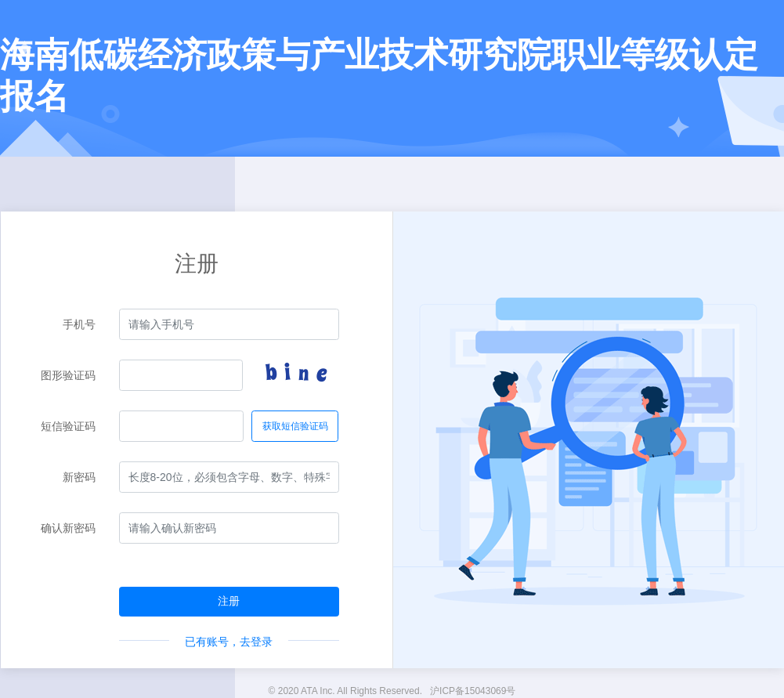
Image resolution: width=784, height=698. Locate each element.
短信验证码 (68, 426)
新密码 (79, 477)
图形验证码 (68, 375)
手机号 (79, 324)
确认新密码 (68, 528)
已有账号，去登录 (229, 642)
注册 (229, 601)
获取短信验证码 (295, 426)
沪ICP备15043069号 (473, 691)
